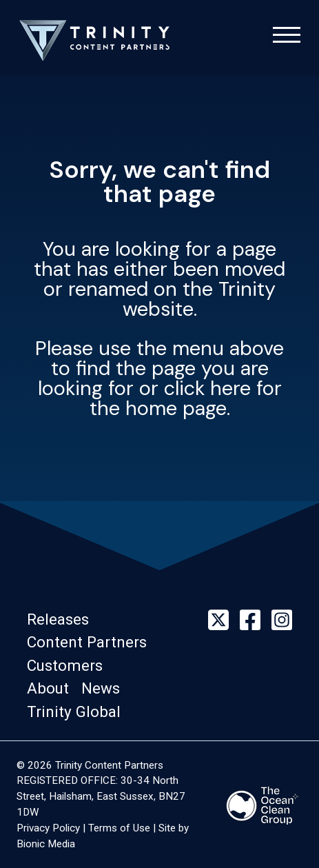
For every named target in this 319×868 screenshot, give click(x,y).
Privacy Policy (48, 828)
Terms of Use (119, 828)
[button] (62, 619)
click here (207, 388)
